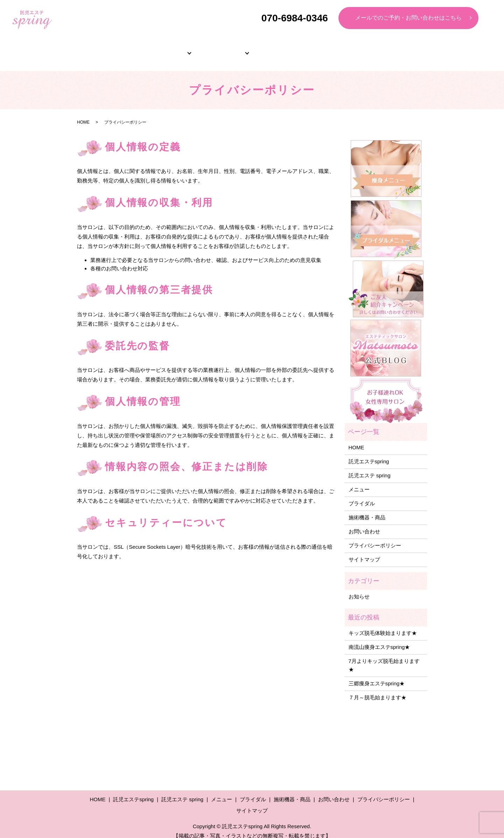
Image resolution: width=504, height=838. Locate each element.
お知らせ (359, 589)
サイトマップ (364, 552)
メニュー (223, 49)
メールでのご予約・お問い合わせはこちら (408, 18)
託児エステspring (369, 454)
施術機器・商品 (397, 49)
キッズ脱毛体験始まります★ (383, 625)
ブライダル (281, 49)
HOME (108, 49)
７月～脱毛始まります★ (377, 690)
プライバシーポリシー (375, 538)
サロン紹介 (166, 49)
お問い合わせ (364, 524)
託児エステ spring (370, 468)
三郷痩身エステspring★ (377, 676)
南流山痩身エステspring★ (379, 639)
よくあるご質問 (339, 49)
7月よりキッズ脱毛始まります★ (384, 657)
